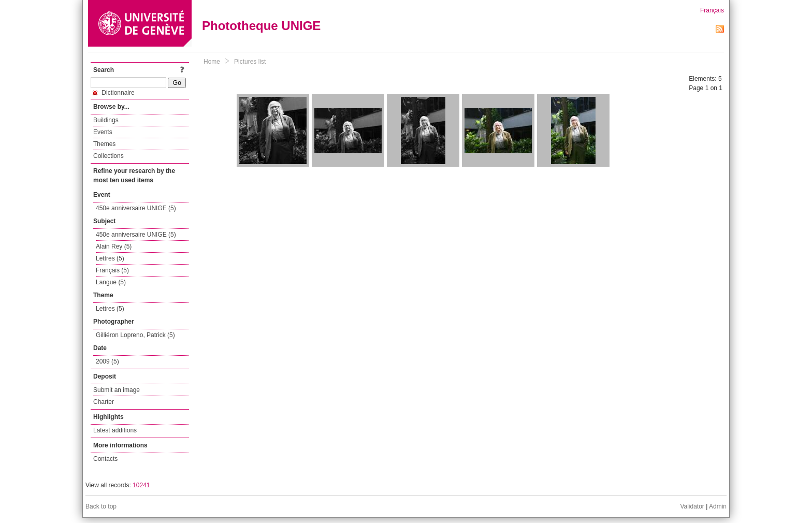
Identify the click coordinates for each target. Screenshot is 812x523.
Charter (104, 402)
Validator (692, 506)
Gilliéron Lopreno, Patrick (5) (135, 335)
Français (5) (112, 270)
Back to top (101, 506)
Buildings (106, 120)
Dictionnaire (114, 93)
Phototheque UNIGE (261, 26)
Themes (104, 144)
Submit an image (117, 390)
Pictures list (250, 62)
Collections (108, 156)
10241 (141, 485)
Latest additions (115, 430)
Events (103, 132)
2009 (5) (107, 361)
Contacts (105, 459)
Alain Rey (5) (114, 246)
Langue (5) (111, 282)
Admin (718, 506)
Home (212, 62)
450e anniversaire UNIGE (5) (136, 208)
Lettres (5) (110, 258)
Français (712, 10)
